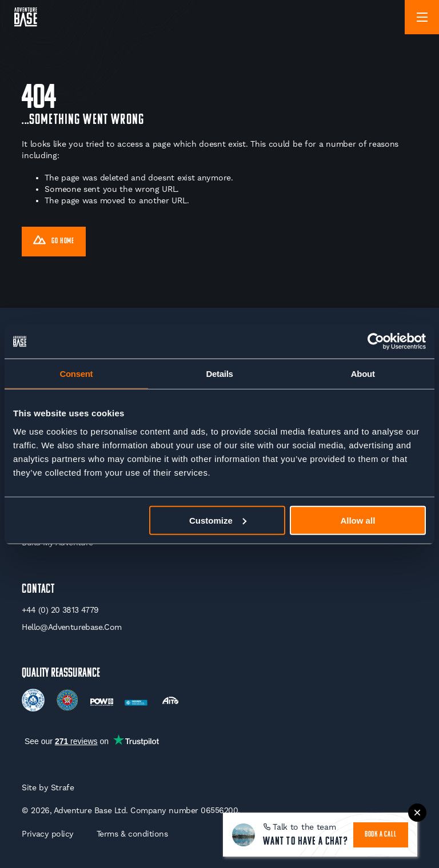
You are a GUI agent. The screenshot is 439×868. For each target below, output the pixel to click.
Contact (38, 590)
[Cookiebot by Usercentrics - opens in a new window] (376, 341)
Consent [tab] (76, 374)
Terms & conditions (132, 834)
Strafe (63, 787)
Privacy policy (47, 834)
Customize (218, 520)
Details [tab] (219, 374)
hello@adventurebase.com (71, 627)
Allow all (358, 520)
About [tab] (363, 374)
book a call (381, 835)
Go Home (54, 242)
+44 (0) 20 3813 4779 (60, 610)
